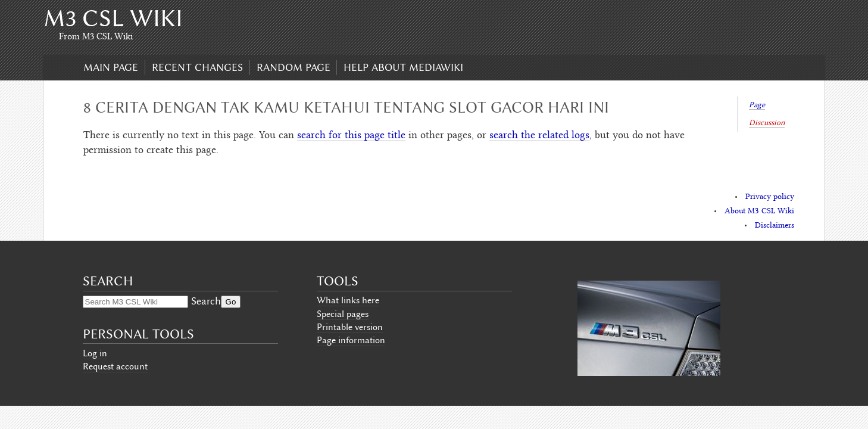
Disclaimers (775, 226)
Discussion (767, 122)
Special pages (343, 314)
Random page (294, 67)
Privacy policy (770, 197)
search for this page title (351, 136)
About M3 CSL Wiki (759, 212)
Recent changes (197, 67)
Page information (351, 340)
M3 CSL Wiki (113, 18)
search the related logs (539, 136)
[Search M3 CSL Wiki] (135, 302)
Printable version (350, 327)
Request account (115, 366)
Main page (111, 67)
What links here (348, 300)
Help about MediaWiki (403, 67)
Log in (95, 353)
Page (757, 105)
